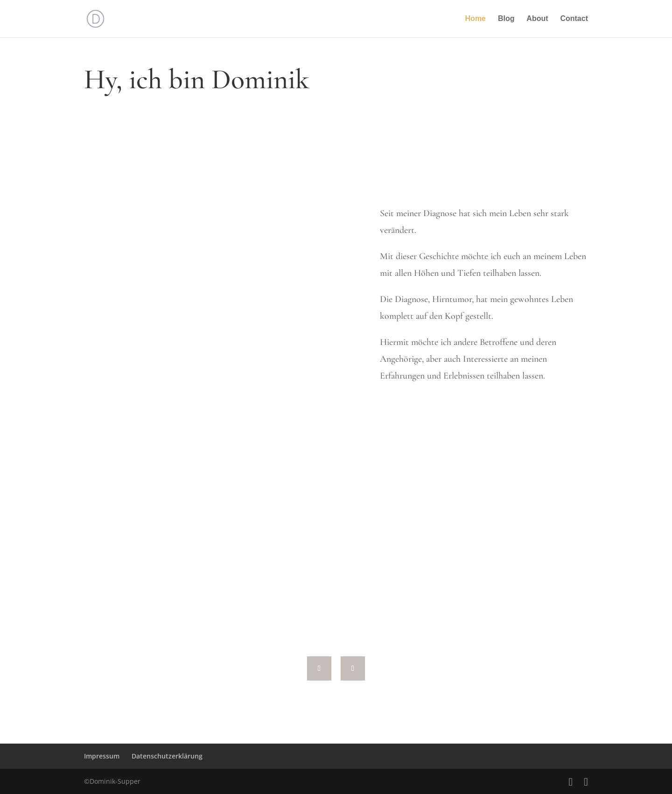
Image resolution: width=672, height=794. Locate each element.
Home (476, 19)
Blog (506, 19)
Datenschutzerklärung (167, 756)
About (537, 19)
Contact (574, 19)
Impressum (102, 756)
